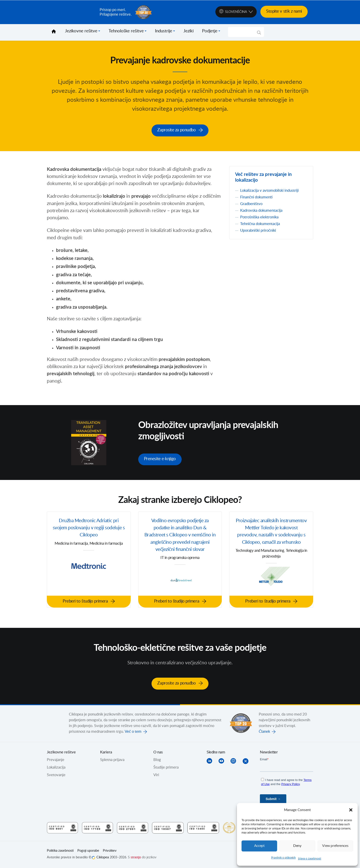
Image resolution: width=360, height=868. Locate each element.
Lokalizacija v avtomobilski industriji (269, 191)
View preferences (335, 846)
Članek (264, 732)
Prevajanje (56, 760)
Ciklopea (71, 12)
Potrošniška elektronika (259, 217)
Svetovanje (56, 775)
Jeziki (188, 31)
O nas (158, 753)
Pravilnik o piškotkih (283, 858)
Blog (157, 760)
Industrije (164, 31)
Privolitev (110, 851)
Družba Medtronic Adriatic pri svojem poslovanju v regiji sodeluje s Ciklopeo (89, 528)
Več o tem (133, 732)
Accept (259, 846)
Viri (156, 775)
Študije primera (166, 768)
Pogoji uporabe (88, 851)
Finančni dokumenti (256, 197)
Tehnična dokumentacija (260, 224)
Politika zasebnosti (60, 851)
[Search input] (244, 32)
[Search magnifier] (259, 34)
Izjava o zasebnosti (310, 859)
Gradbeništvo (251, 204)
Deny (297, 846)
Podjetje (210, 31)
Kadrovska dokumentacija (261, 211)
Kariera (106, 753)
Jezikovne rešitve (81, 31)
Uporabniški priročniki (258, 231)
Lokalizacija (56, 768)
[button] (351, 810)
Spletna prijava (112, 760)
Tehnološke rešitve (126, 31)
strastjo (136, 858)
